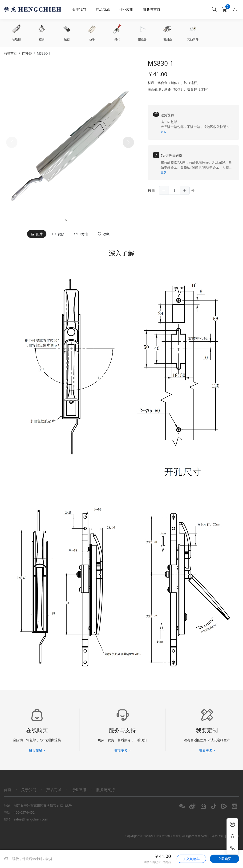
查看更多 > (122, 751)
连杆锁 (27, 53)
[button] (128, 142)
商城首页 (10, 53)
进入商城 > (37, 751)
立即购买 (225, 859)
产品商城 (103, 9)
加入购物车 (191, 859)
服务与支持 (152, 9)
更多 (163, 132)
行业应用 (126, 9)
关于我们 (79, 9)
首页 (8, 790)
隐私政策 (217, 836)
